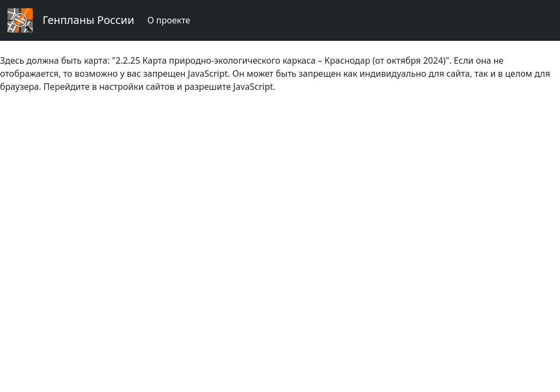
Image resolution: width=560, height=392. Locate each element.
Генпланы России (88, 20)
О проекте (169, 20)
